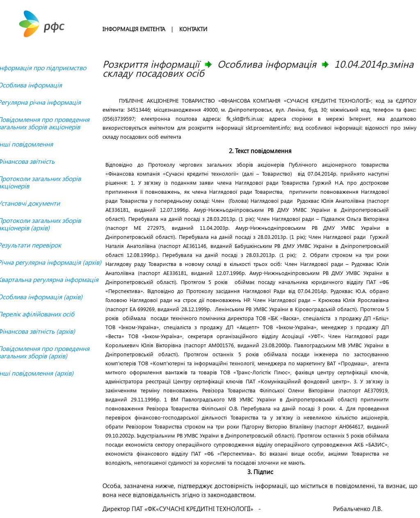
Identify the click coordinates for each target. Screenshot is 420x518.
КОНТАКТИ (193, 29)
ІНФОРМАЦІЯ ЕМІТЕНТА (134, 29)
